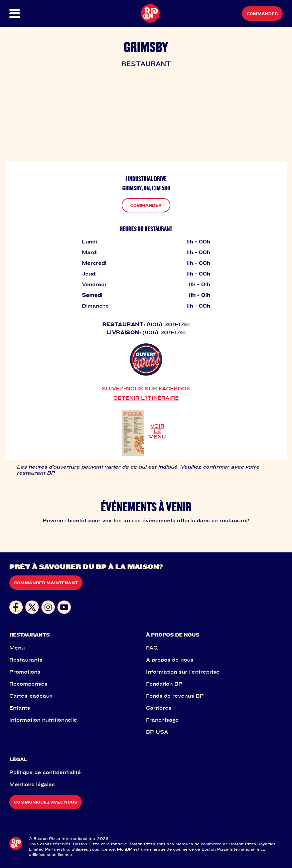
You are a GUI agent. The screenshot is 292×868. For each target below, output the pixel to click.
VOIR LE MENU (157, 431)
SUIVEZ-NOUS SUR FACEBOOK (146, 388)
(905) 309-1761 (168, 324)
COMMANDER (146, 205)
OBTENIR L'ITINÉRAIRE (146, 398)
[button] (23, 14)
